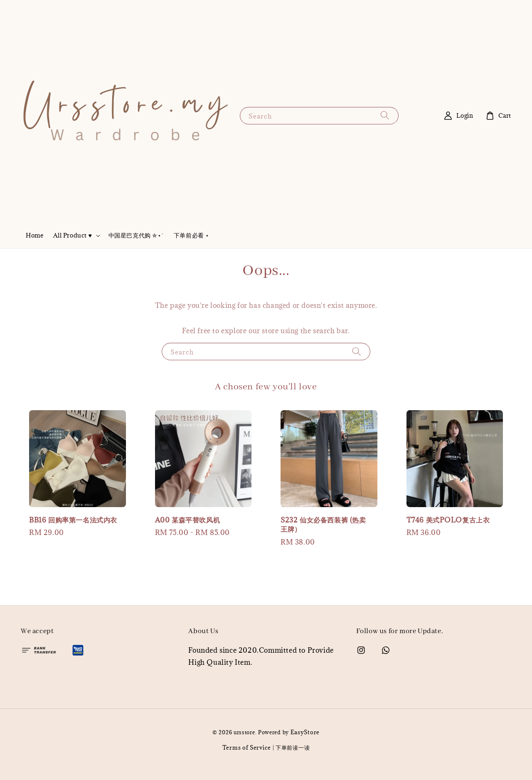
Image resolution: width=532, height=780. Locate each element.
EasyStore (305, 732)
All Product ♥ (73, 235)
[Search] (385, 115)
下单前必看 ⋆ (192, 235)
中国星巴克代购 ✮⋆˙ (136, 235)
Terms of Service (247, 748)
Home (34, 235)
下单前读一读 (293, 748)
